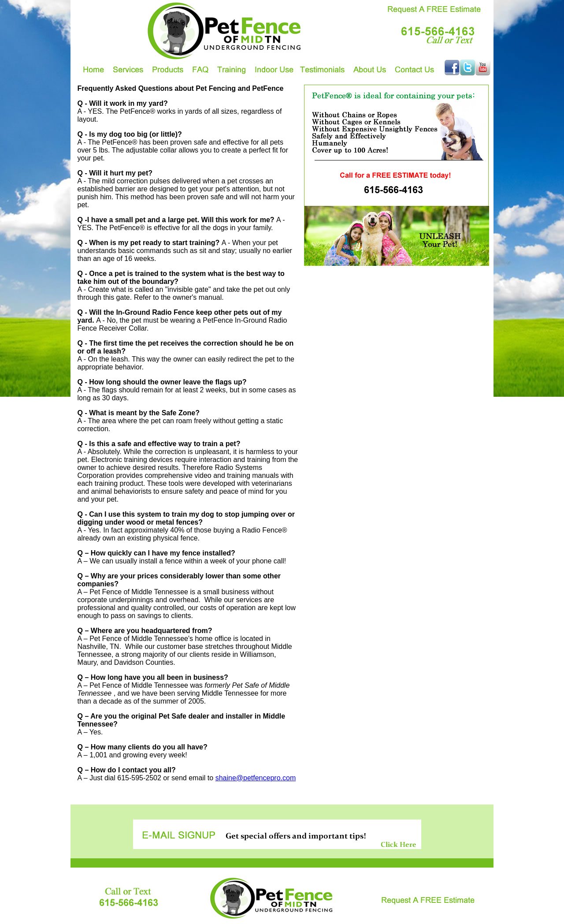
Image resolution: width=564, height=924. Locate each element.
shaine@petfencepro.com (256, 778)
